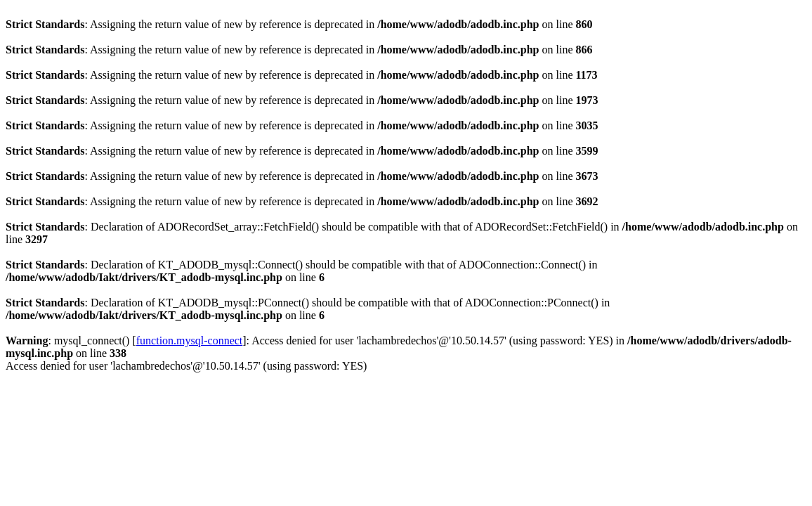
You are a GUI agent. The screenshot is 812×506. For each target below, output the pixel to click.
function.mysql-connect (190, 340)
